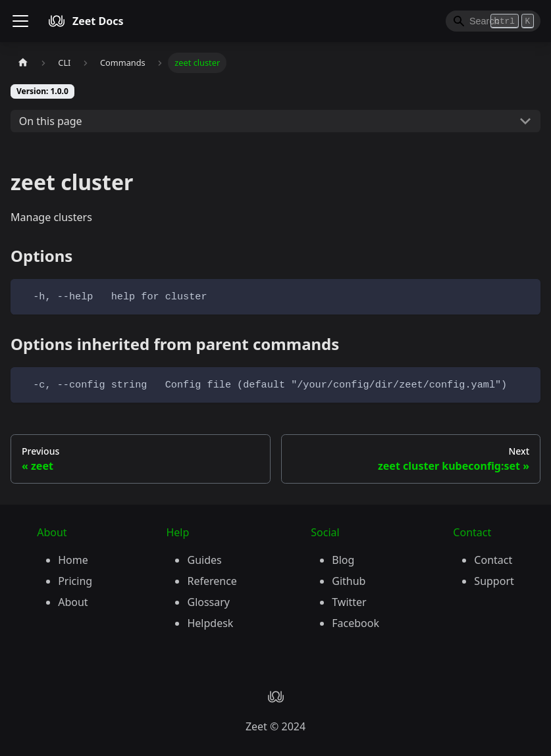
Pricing (75, 581)
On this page (51, 121)
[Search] (493, 21)
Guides (204, 560)
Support (494, 581)
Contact (493, 560)
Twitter (349, 602)
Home (73, 560)
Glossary (208, 602)
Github (349, 581)
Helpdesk (210, 623)
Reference (212, 581)
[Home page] (23, 63)
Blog (343, 560)
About (73, 602)
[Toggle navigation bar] (20, 21)
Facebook (355, 623)
